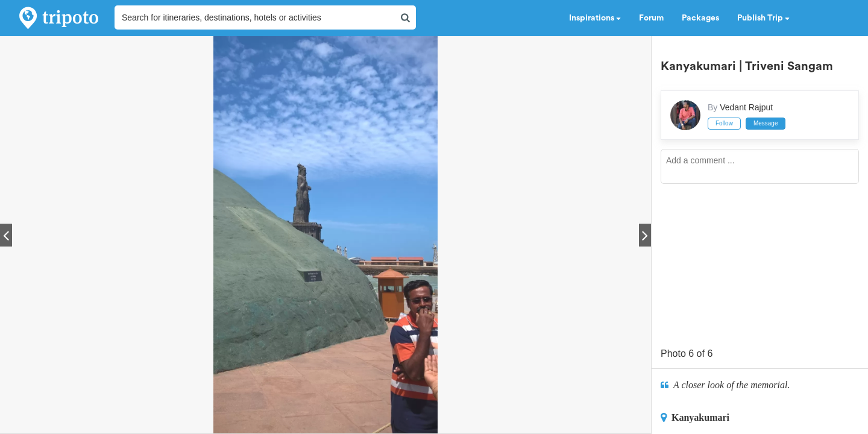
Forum (651, 18)
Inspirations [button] (595, 18)
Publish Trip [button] (763, 18)
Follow (724, 123)
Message (766, 123)
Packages (700, 18)
